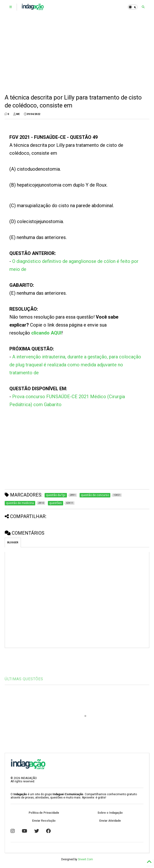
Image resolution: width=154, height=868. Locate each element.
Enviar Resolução (44, 821)
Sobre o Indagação (110, 813)
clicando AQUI (46, 333)
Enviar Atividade (110, 821)
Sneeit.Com (85, 859)
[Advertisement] (77, 54)
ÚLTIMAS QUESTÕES (24, 679)
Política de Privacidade (44, 813)
